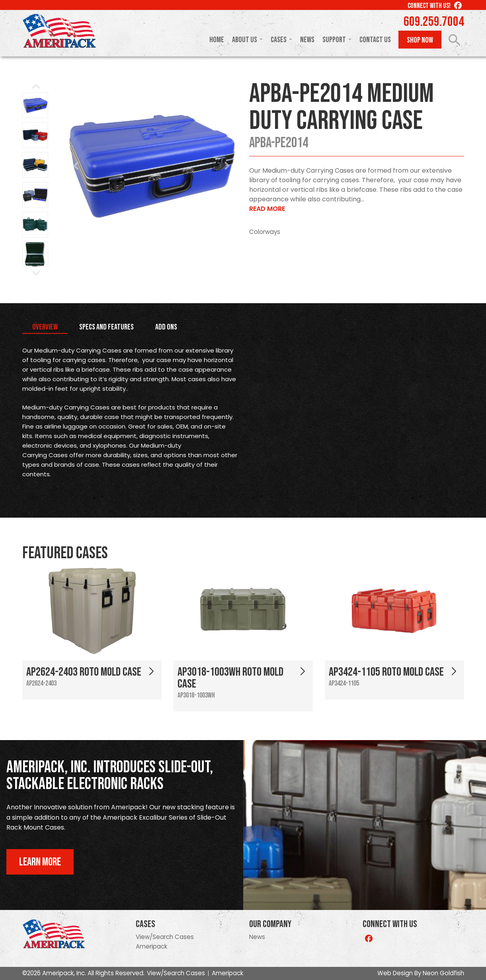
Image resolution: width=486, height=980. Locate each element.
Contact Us (375, 40)
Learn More (40, 862)
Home (217, 40)
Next (227, 166)
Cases (279, 40)
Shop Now (420, 40)
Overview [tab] (45, 327)
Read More (267, 209)
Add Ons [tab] (166, 327)
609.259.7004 (434, 22)
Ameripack (151, 946)
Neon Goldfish (443, 973)
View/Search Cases (165, 937)
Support (334, 40)
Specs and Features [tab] (106, 327)
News (307, 40)
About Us (245, 40)
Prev (76, 166)
